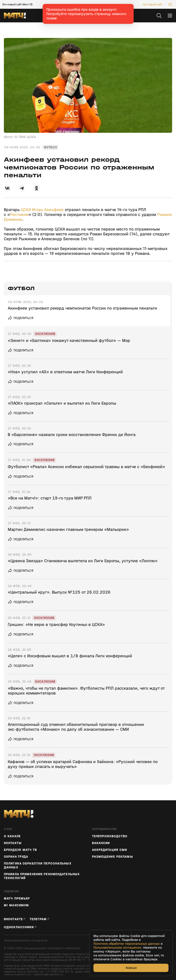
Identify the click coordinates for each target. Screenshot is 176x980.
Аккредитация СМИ (110, 850)
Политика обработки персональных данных (38, 865)
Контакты (13, 843)
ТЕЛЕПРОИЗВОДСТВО (110, 836)
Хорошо (131, 968)
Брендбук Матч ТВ (20, 850)
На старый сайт (153, 4)
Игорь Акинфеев (48, 210)
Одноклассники (19, 927)
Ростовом (19, 215)
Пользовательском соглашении (117, 948)
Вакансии (101, 843)
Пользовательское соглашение (26, 940)
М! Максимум (16, 905)
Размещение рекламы (113, 857)
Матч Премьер (17, 899)
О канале (12, 836)
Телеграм (38, 919)
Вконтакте (13, 919)
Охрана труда (16, 857)
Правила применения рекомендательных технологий (42, 876)
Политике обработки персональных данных (127, 944)
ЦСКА (26, 210)
